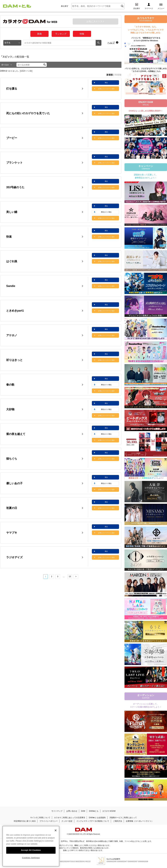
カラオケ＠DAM (109, 811)
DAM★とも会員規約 (97, 818)
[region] (31, 846)
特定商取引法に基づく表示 (25, 821)
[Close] (56, 830)
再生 (106, 83)
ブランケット (14, 163)
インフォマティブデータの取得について (93, 821)
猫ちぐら (12, 459)
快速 (9, 237)
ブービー (12, 138)
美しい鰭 (12, 212)
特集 (82, 34)
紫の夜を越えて (16, 434)
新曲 (39, 34)
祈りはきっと (14, 360)
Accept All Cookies (31, 850)
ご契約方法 (118, 821)
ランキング (61, 34)
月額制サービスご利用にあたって (123, 818)
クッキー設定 (67, 821)
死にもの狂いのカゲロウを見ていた (28, 113)
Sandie (11, 286)
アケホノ (12, 335)
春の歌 (10, 385)
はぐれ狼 (12, 261)
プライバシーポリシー (49, 821)
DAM (83, 811)
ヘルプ (111, 43)
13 (70, 577)
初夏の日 (12, 508)
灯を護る (12, 89)
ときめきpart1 (15, 311)
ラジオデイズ (14, 557)
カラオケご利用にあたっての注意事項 (70, 818)
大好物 (10, 409)
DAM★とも (94, 811)
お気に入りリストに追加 (106, 89)
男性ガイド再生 (106, 212)
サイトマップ (57, 811)
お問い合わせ (72, 811)
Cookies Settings (31, 858)
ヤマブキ (12, 533)
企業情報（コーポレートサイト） (140, 821)
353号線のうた (15, 187)
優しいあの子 (14, 483)
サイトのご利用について (40, 818)
